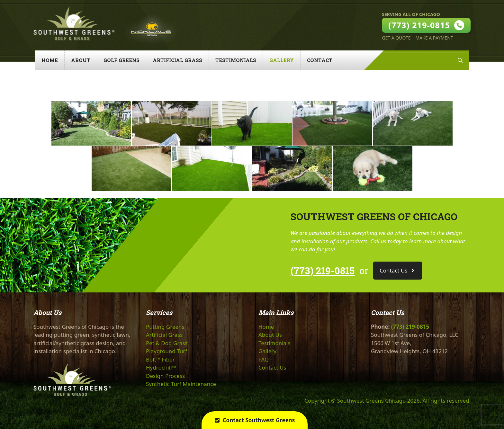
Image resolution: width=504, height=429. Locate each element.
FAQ (264, 359)
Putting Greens (165, 327)
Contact (320, 60)
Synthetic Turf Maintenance (181, 384)
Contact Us (272, 367)
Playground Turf (166, 351)
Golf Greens (122, 60)
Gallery (282, 60)
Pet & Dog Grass (167, 343)
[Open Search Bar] (460, 60)
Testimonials (236, 60)
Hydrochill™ (161, 367)
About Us (270, 335)
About (81, 60)
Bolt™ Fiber (160, 359)
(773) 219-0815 (323, 270)
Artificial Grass (177, 60)
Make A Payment (434, 38)
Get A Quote (396, 38)
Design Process (165, 376)
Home (50, 60)
